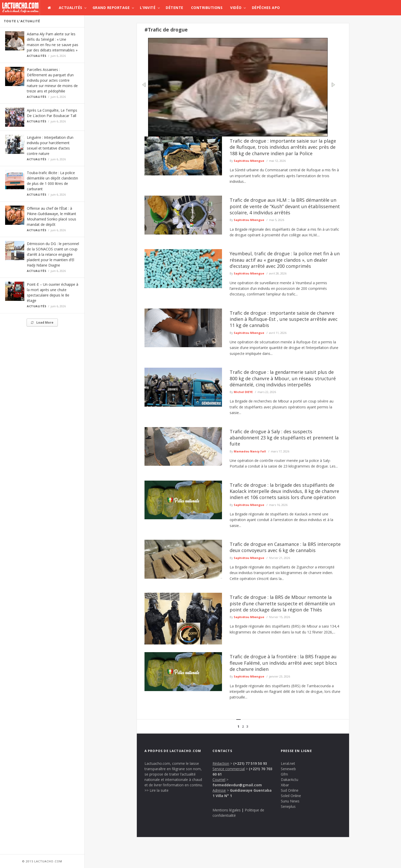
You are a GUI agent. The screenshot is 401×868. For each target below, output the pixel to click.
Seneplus (288, 806)
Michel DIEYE (243, 392)
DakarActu (289, 780)
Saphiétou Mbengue (249, 161)
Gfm (284, 774)
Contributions (207, 8)
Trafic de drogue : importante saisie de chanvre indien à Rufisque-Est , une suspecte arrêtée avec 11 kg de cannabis (284, 319)
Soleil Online (291, 796)
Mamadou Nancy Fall (250, 451)
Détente (175, 8)
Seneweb (288, 769)
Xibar (285, 785)
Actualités (71, 8)
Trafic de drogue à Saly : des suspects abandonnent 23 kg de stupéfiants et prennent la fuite (284, 438)
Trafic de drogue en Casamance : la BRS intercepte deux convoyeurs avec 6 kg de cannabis (285, 547)
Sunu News (290, 801)
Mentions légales (227, 810)
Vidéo (236, 8)
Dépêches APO (266, 8)
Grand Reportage (111, 8)
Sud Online (290, 790)
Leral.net (288, 763)
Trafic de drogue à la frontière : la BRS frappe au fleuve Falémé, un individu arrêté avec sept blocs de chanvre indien (283, 663)
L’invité (148, 8)
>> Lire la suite (157, 790)
